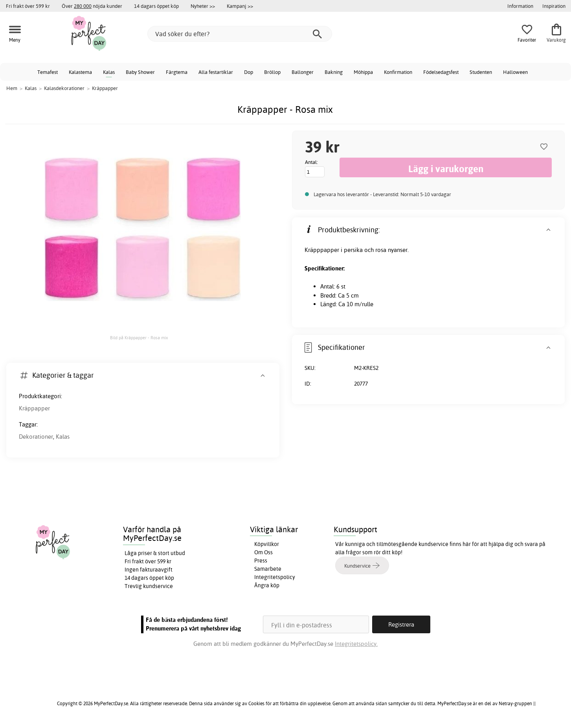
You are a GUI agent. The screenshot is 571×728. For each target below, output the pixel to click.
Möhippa (363, 72)
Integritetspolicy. (356, 644)
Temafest (48, 72)
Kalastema (80, 72)
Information (520, 6)
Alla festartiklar (216, 72)
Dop (249, 72)
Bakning (334, 72)
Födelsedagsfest (441, 72)
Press (261, 561)
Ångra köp (267, 585)
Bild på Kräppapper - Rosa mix (139, 338)
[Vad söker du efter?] (240, 34)
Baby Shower (140, 72)
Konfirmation (398, 72)
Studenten (481, 72)
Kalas (109, 72)
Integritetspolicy (275, 577)
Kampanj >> (240, 6)
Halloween (515, 72)
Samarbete (268, 569)
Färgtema (177, 72)
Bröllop (272, 72)
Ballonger (303, 72)
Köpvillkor (267, 544)
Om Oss (263, 552)
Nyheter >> (203, 6)
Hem (12, 88)
